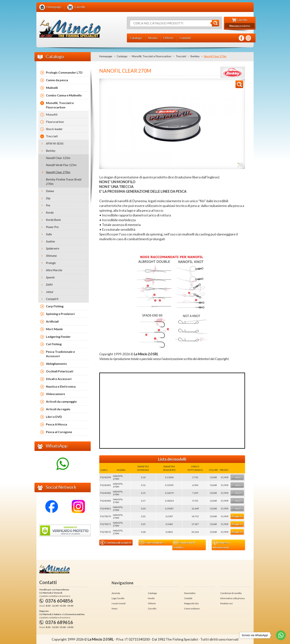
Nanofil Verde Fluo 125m (61, 165)
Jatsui (50, 292)
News (115, 609)
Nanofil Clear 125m (58, 158)
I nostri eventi (119, 603)
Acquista (237, 516)
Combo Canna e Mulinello (64, 95)
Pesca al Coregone (59, 432)
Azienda (116, 593)
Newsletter (190, 593)
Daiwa (50, 191)
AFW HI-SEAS (55, 143)
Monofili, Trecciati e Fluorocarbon (152, 56)
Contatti (188, 598)
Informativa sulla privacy (233, 598)
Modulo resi (226, 603)
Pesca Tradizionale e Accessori (60, 354)
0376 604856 (59, 601)
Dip (48, 198)
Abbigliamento (56, 364)
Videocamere (55, 394)
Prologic (51, 263)
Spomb (50, 277)
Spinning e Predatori (60, 314)
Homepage (106, 56)
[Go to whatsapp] (281, 635)
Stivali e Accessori (59, 379)
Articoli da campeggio (61, 401)
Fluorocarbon (55, 122)
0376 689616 (59, 622)
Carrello (152, 609)
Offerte (152, 603)
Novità (151, 598)
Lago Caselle (118, 598)
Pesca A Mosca (56, 424)
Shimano (51, 256)
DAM (49, 284)
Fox (48, 205)
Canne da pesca (57, 80)
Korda (50, 212)
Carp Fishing (55, 306)
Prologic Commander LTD (64, 72)
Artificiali (52, 321)
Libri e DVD (54, 417)
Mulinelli (52, 88)
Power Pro (52, 227)
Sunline (50, 241)
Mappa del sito (191, 603)
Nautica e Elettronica (61, 386)
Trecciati (181, 56)
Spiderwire (52, 248)
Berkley (195, 56)
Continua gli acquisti (116, 543)
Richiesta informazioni (221, 545)
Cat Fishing (54, 344)
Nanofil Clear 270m (58, 172)
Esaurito (237, 477)
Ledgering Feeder (58, 337)
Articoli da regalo (58, 409)
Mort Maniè (54, 329)
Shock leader (54, 129)
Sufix (49, 234)
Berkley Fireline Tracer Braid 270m (64, 181)
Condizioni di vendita (184, 545)
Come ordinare (151, 543)
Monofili (52, 114)
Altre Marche (54, 270)
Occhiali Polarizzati (60, 371)
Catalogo (122, 56)
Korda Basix (53, 220)
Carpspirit (52, 299)
